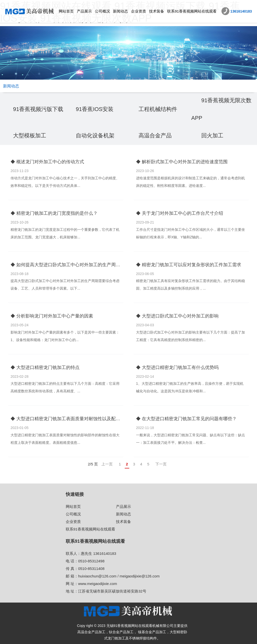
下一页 (161, 464)
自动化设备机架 (95, 136)
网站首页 (66, 11)
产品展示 (84, 11)
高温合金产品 (155, 136)
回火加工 (212, 136)
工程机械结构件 (158, 109)
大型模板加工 (30, 136)
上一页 (107, 464)
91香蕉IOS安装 (95, 109)
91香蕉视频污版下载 (38, 109)
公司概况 (102, 11)
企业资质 (139, 11)
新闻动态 (120, 11)
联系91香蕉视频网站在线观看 (192, 11)
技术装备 (157, 11)
